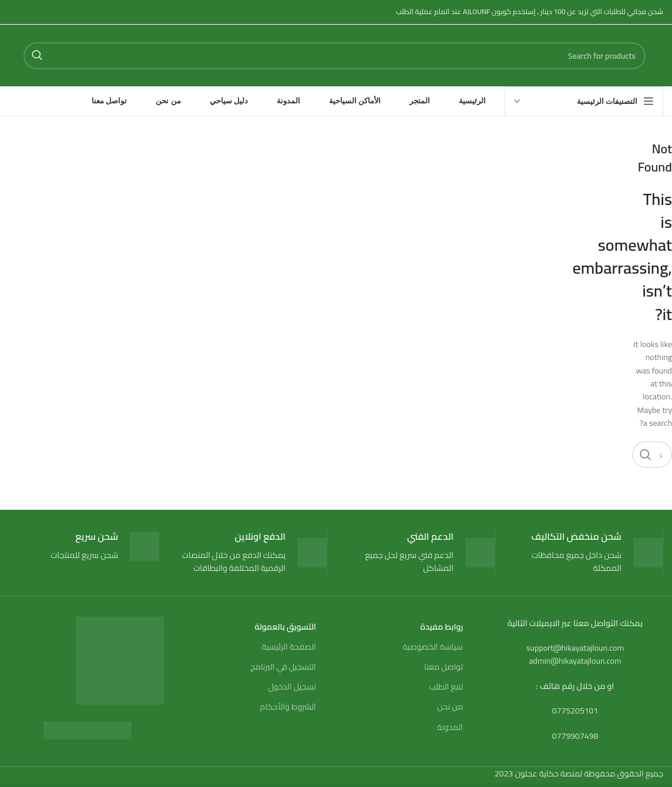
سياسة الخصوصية (433, 647)
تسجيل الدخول (292, 687)
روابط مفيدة (442, 627)
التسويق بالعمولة (285, 627)
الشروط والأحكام (288, 707)
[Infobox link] (588, 553)
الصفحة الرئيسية (289, 647)
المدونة (450, 727)
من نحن (450, 707)
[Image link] (88, 729)
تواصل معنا (443, 667)
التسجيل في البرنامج (283, 667)
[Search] (335, 56)
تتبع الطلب (446, 687)
